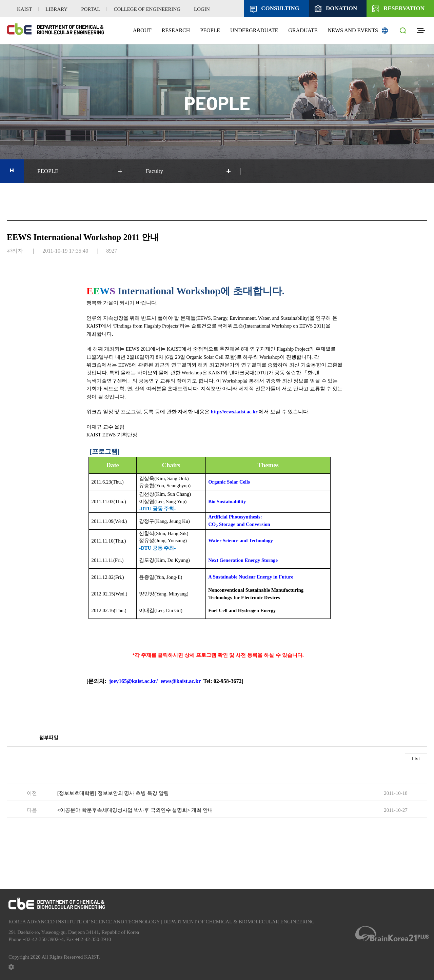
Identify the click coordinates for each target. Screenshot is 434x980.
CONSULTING (280, 8)
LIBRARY (56, 9)
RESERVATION (404, 8)
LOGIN (202, 9)
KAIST (24, 9)
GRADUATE (303, 30)
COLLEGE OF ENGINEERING (147, 9)
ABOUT (142, 30)
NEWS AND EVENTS (353, 30)
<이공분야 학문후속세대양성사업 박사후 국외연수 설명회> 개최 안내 (135, 810)
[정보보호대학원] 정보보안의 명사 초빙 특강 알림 (113, 793)
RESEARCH (176, 30)
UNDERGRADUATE (254, 30)
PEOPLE (210, 30)
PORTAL (91, 9)
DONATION (341, 8)
